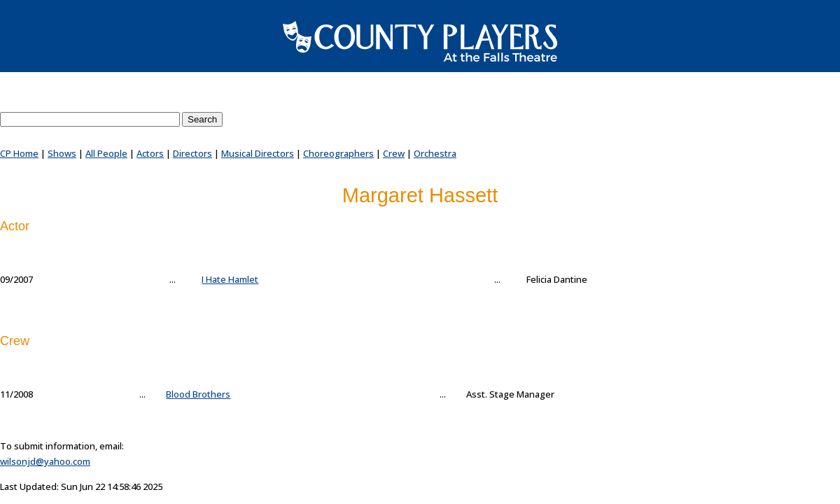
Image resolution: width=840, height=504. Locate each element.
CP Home (19, 153)
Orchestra (435, 153)
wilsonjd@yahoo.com (45, 461)
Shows (62, 153)
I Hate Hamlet (230, 279)
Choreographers (338, 153)
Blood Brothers (198, 394)
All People (106, 153)
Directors (192, 153)
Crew (394, 153)
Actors (150, 153)
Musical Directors (258, 153)
